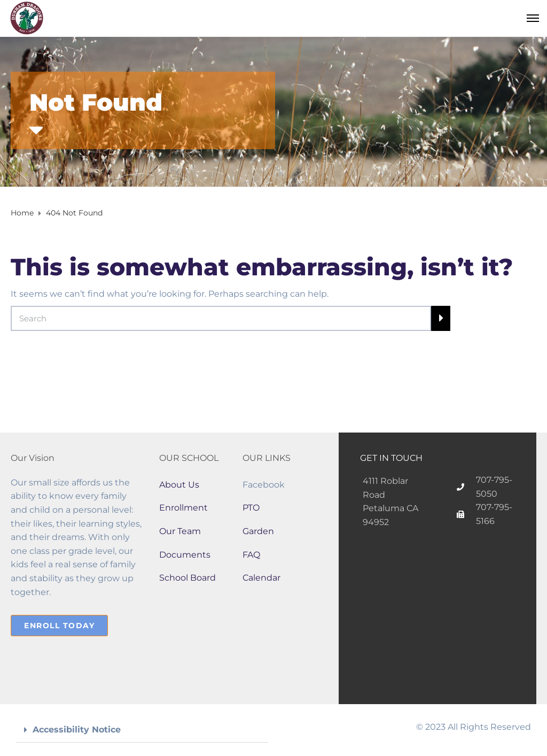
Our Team (180, 531)
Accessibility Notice (77, 730)
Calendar (261, 578)
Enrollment (183, 508)
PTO (251, 508)
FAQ (251, 555)
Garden (258, 531)
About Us (179, 485)
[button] (142, 730)
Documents (185, 555)
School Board (187, 578)
